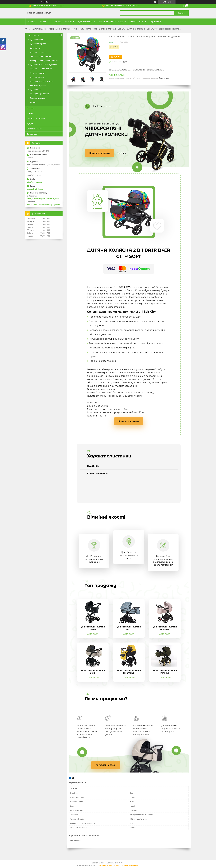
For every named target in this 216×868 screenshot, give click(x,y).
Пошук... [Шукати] (181, 13)
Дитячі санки (36, 90)
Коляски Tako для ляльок (41, 69)
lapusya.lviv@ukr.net (35, 189)
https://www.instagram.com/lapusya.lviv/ (43, 199)
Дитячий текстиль (38, 52)
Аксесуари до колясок (40, 94)
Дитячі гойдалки (37, 77)
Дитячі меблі (36, 48)
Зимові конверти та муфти (41, 56)
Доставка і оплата (86, 22)
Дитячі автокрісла (38, 44)
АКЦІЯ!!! (33, 102)
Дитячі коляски (40, 29)
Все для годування (38, 85)
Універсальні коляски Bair (85, 29)
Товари (43, 22)
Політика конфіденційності (131, 865)
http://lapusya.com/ (35, 182)
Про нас (57, 22)
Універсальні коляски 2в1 (60, 29)
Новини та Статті (138, 22)
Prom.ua (121, 863)
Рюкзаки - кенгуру (38, 73)
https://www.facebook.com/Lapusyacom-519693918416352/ (44, 205)
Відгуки (121, 153)
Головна (31, 22)
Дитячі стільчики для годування (44, 65)
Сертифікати (156, 22)
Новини (30, 113)
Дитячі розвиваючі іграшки (42, 81)
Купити (117, 57)
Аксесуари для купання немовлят (44, 61)
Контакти (69, 22)
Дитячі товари (33, 36)
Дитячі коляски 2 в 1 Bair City (112, 29)
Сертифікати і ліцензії (36, 118)
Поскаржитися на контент (109, 865)
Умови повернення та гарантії (113, 22)
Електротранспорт (38, 98)
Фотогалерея (32, 134)
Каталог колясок (100, 153)
